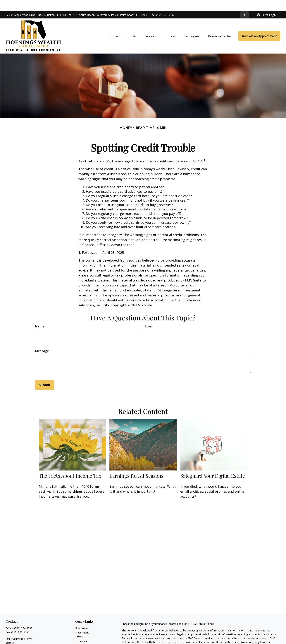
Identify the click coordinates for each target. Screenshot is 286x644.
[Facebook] (245, 4)
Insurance (81, 630)
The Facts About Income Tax (70, 465)
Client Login (266, 4)
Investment (82, 621)
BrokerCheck (206, 613)
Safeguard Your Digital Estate (213, 465)
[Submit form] (45, 374)
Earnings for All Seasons (136, 465)
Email (149, 315)
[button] (114, 25)
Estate (79, 626)
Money (79, 639)
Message (42, 340)
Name (40, 315)
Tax (77, 635)
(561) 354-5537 (163, 4)
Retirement (82, 617)
